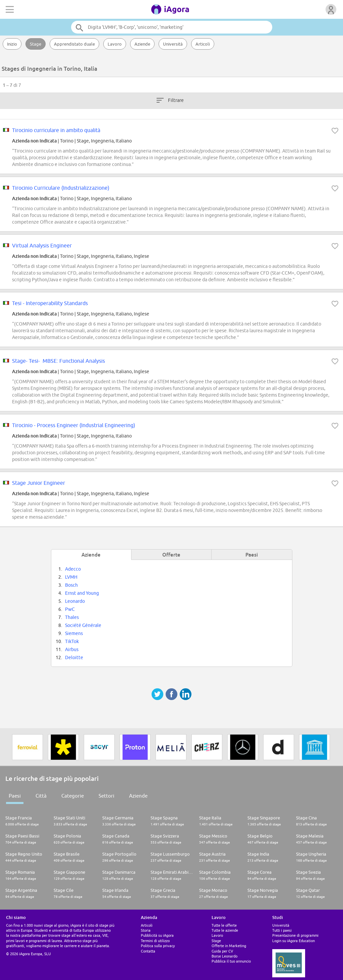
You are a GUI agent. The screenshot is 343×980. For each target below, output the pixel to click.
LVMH (71, 577)
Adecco (73, 569)
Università (173, 44)
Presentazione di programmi (295, 935)
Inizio (12, 44)
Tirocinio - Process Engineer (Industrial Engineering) (74, 425)
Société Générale (83, 625)
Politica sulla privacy (158, 946)
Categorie (73, 796)
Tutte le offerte (224, 925)
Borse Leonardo (224, 956)
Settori (106, 796)
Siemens (74, 633)
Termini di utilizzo (155, 941)
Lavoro (115, 44)
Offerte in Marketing (229, 946)
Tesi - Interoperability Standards (50, 303)
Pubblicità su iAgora (157, 935)
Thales (72, 617)
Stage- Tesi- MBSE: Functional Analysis (59, 361)
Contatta (148, 951)
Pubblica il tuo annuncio (231, 961)
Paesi (15, 796)
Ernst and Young (82, 593)
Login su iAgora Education (294, 941)
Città (41, 796)
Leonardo (75, 601)
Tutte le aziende (225, 930)
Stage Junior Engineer (39, 483)
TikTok (72, 641)
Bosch (71, 585)
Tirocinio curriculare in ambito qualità (56, 130)
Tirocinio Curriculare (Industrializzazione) (61, 188)
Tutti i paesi (282, 930)
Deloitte (74, 657)
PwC (70, 609)
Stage (36, 44)
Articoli (203, 44)
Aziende (142, 44)
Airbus (72, 649)
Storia (146, 930)
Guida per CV (222, 951)
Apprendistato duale (74, 44)
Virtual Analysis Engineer (42, 245)
